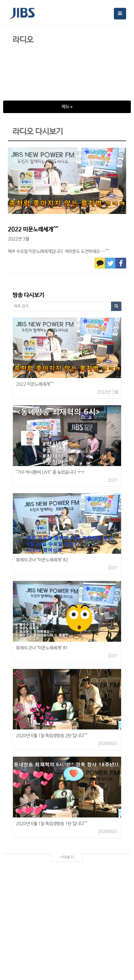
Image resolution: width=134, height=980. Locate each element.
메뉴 (67, 107)
